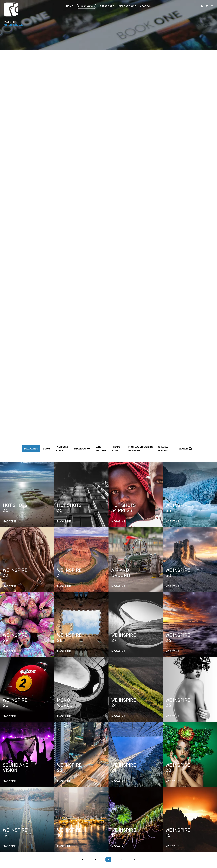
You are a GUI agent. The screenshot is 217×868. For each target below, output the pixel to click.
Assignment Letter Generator (103, 752)
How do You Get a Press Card (37, 748)
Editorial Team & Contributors (39, 791)
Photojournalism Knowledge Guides (60, 727)
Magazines (31, 64)
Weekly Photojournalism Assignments (138, 727)
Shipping (161, 795)
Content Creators (111, 704)
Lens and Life (101, 64)
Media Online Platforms (182, 787)
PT (109, 825)
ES (78, 825)
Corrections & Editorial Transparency (120, 791)
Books (47, 64)
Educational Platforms (151, 787)
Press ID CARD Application (72, 748)
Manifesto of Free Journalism (97, 731)
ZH (151, 825)
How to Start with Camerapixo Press (47, 724)
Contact (111, 798)
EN (62, 825)
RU (134, 825)
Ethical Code (125, 731)
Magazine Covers (74, 787)
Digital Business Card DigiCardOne (38, 770)
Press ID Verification (181, 748)
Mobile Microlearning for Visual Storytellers (170, 770)
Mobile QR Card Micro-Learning (125, 770)
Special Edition (163, 64)
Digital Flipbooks (98, 787)
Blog (99, 798)
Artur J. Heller (14, 25)
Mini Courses (170, 727)
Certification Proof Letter (67, 752)
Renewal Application (103, 748)
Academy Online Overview (126, 724)
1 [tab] (108, 634)
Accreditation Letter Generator (142, 752)
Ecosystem (24, 787)
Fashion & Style (62, 64)
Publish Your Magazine (48, 787)
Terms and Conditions (178, 791)
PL (70, 825)
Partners (153, 704)
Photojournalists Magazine (140, 64)
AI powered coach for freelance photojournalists (116, 773)
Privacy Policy (153, 791)
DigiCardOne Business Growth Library (82, 770)
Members (176, 795)
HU (126, 825)
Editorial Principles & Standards (78, 791)
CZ (117, 825)
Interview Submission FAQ (88, 795)
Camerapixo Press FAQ (120, 795)
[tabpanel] (108, 517)
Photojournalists (88, 704)
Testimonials (193, 795)
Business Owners (135, 704)
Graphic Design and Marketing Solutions (170, 773)
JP (142, 825)
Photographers (66, 704)
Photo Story (116, 64)
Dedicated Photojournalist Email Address (142, 748)
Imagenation (82, 64)
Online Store (144, 795)
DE (94, 825)
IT (102, 825)
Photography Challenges (98, 727)
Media (130, 787)
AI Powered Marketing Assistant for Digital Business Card (52, 773)
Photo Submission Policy (25, 795)
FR (86, 825)
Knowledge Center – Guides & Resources (168, 724)
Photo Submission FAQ (56, 795)
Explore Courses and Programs (89, 724)
